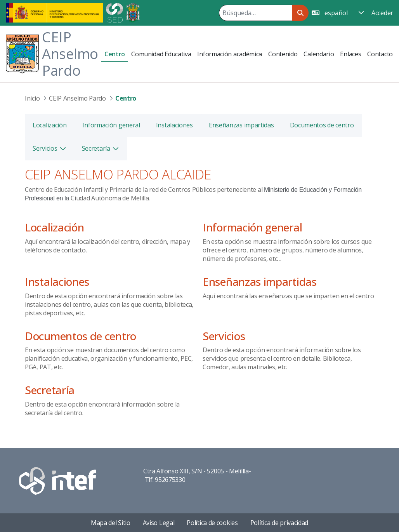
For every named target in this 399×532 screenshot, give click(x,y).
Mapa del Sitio (111, 523)
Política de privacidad (279, 523)
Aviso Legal (159, 523)
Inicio (32, 98)
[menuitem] (115, 54)
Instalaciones (57, 282)
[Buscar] (255, 13)
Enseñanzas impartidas (260, 282)
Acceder (382, 13)
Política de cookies (212, 523)
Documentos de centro (81, 336)
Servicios (224, 336)
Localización (54, 227)
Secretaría (50, 390)
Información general (252, 227)
